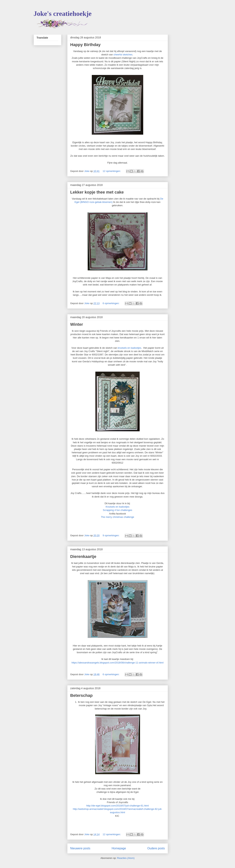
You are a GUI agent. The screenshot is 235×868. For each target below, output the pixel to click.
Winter (77, 324)
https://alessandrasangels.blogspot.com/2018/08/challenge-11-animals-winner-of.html (117, 663)
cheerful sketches (123, 55)
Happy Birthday (86, 45)
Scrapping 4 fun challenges (117, 510)
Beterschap (82, 695)
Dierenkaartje (83, 557)
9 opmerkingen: (111, 535)
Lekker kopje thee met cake (97, 192)
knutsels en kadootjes (129, 348)
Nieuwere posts (80, 848)
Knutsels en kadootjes (117, 507)
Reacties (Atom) (126, 858)
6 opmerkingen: (111, 303)
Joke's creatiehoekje (63, 14)
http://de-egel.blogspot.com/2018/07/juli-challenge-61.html (118, 806)
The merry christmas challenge (118, 517)
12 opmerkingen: (112, 171)
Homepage (119, 848)
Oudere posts (156, 848)
